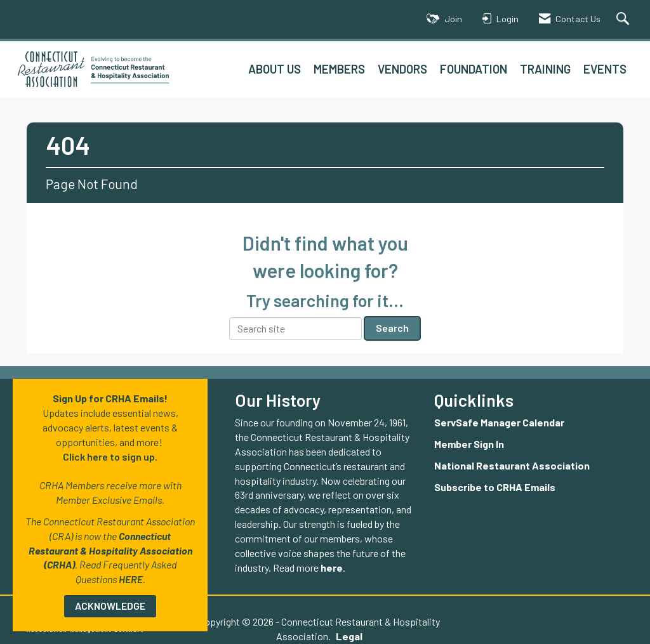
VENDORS (402, 69)
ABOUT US (275, 69)
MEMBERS (339, 69)
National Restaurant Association (512, 465)
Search (392, 328)
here (332, 568)
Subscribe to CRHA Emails (495, 487)
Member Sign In (469, 444)
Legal (303, 636)
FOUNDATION (474, 69)
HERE (131, 579)
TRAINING (545, 69)
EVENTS (605, 69)
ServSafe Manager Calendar (499, 422)
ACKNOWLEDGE (110, 606)
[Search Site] (624, 19)
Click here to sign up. (110, 457)
